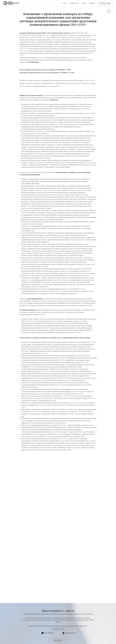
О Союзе (64, 3)
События (84, 3)
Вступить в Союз (74, 3)
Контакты (92, 3)
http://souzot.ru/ (71, 37)
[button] (105, 3)
